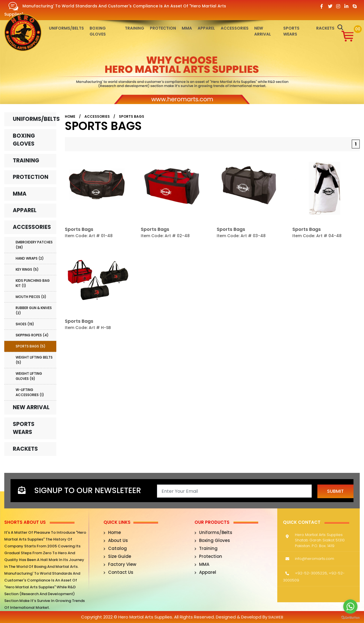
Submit (335, 491)
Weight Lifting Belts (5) (34, 360)
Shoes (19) (25, 324)
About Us (116, 540)
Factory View (120, 564)
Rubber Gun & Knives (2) (34, 310)
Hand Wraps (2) (30, 258)
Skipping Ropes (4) (32, 335)
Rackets (325, 28)
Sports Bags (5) (31, 346)
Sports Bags (132, 116)
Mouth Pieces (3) (31, 297)
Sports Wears (291, 31)
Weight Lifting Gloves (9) (29, 376)
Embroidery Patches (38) (34, 245)
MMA (187, 28)
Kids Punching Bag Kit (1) (33, 283)
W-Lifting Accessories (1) (30, 392)
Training (135, 28)
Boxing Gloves (98, 31)
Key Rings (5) (27, 269)
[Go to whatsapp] (350, 607)
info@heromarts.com (315, 559)
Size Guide (117, 556)
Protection (163, 28)
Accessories (235, 28)
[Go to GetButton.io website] (350, 617)
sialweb (275, 617)
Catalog (115, 548)
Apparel (206, 28)
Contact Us (118, 572)
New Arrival (263, 31)
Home (70, 116)
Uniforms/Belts (66, 28)
